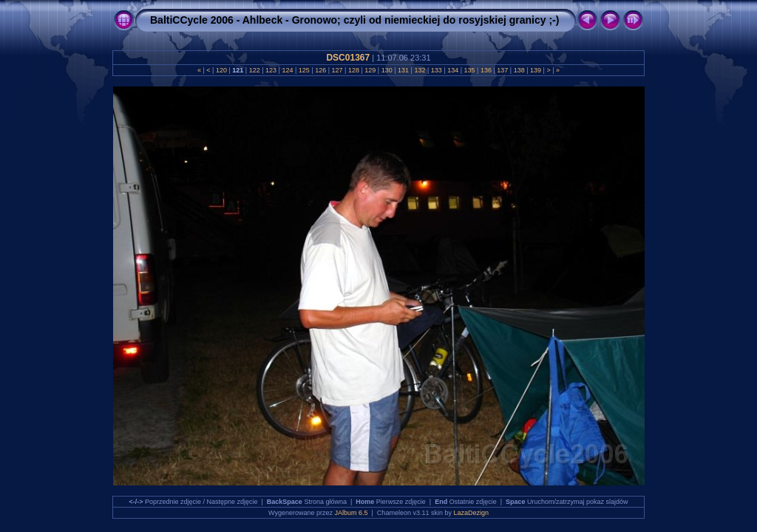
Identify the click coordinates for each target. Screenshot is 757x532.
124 (288, 70)
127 (337, 70)
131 (404, 70)
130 (387, 70)
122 (254, 70)
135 (469, 70)
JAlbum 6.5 (352, 513)
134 (453, 70)
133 (436, 70)
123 (271, 70)
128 (353, 70)
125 (304, 70)
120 (221, 70)
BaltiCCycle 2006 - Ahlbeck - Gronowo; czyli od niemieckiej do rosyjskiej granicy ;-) (354, 20)
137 (503, 70)
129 (370, 70)
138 (519, 70)
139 (536, 70)
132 (420, 70)
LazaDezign (471, 513)
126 (321, 70)
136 (486, 70)
